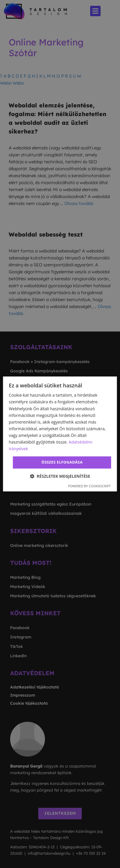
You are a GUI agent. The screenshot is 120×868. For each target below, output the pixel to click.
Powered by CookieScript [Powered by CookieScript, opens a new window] (89, 486)
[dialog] (60, 434)
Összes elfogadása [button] (62, 462)
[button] (60, 476)
